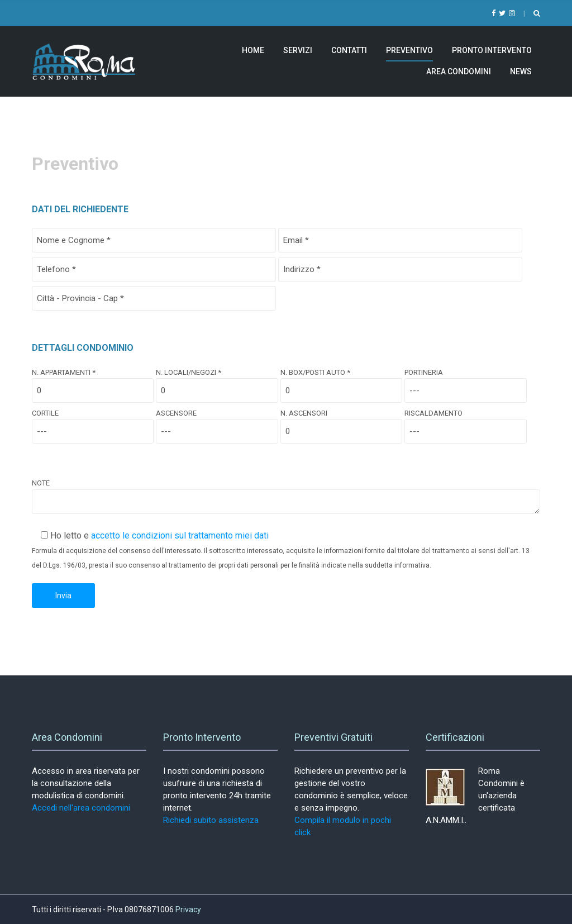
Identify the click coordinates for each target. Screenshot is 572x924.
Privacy (188, 909)
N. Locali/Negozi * (217, 382)
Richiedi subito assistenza (211, 820)
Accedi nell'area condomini (81, 808)
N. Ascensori (341, 422)
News (521, 72)
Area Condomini (459, 72)
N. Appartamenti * (93, 382)
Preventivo (409, 50)
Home (253, 50)
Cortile (93, 422)
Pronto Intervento (492, 50)
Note (286, 497)
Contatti (349, 50)
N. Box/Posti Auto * (341, 382)
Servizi (298, 50)
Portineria (465, 382)
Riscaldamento (465, 422)
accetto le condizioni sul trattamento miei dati (180, 535)
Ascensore (217, 422)
